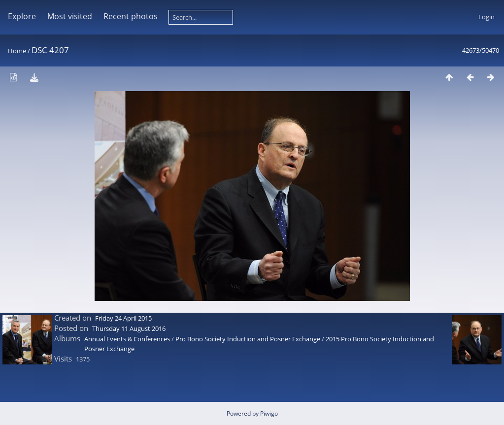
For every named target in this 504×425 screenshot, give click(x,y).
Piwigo (269, 413)
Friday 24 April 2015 (123, 318)
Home (17, 51)
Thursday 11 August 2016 (129, 328)
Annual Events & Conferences (127, 339)
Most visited (70, 16)
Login (487, 17)
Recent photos (131, 16)
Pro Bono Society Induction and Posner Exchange (248, 339)
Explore (22, 16)
